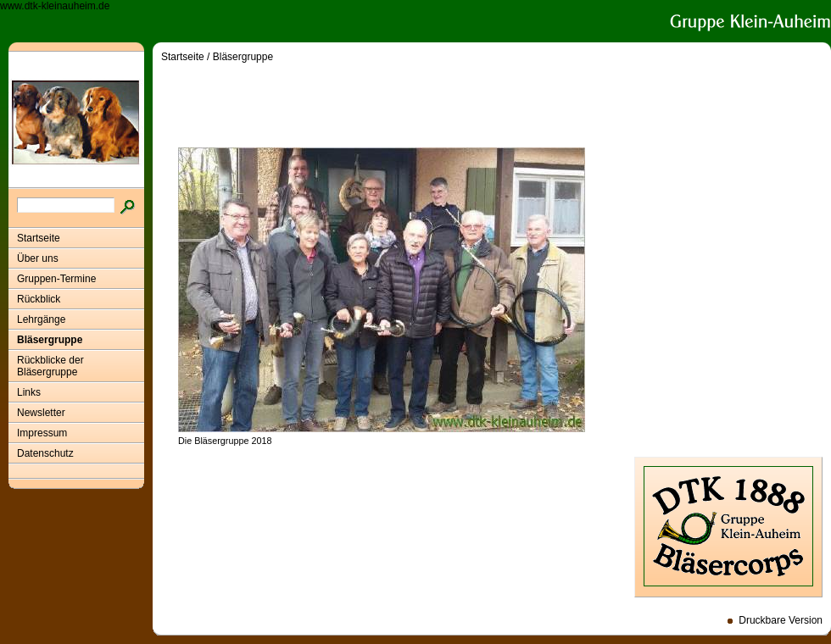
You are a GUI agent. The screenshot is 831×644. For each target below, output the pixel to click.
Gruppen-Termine (56, 279)
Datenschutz (45, 453)
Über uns (38, 258)
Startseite (39, 238)
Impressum (42, 433)
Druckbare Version (781, 620)
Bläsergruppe (50, 340)
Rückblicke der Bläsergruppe (50, 366)
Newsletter (41, 413)
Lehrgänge (41, 319)
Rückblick (39, 299)
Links (29, 392)
